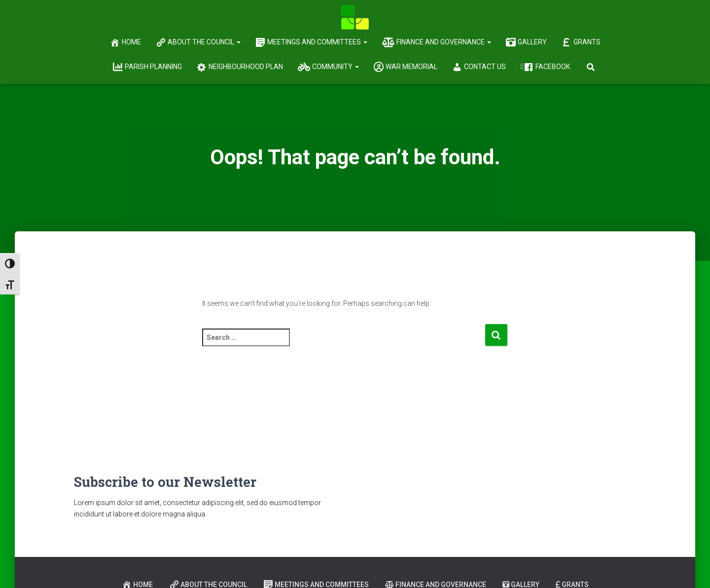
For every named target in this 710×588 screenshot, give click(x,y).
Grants (581, 42)
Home (125, 42)
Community (328, 67)
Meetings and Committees (311, 42)
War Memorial (406, 67)
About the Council (198, 42)
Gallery (526, 42)
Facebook (547, 67)
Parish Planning (147, 67)
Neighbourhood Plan (240, 67)
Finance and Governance (437, 42)
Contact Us (479, 67)
